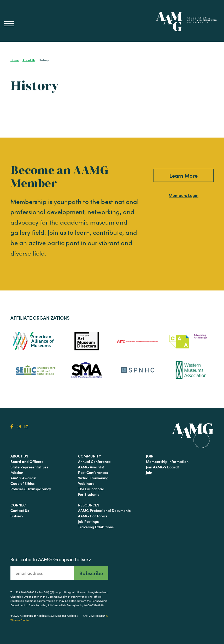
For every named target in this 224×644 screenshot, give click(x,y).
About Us (29, 60)
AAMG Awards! (23, 478)
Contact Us (20, 510)
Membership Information (167, 461)
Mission (17, 472)
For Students (89, 494)
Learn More (184, 175)
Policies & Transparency (31, 489)
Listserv (17, 516)
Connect (19, 505)
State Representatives (29, 467)
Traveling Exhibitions (96, 527)
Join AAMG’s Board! (162, 467)
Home (15, 60)
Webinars (86, 483)
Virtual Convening (93, 478)
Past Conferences (93, 472)
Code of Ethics (22, 483)
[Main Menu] (9, 23)
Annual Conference (94, 461)
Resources (89, 505)
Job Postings (88, 521)
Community (90, 456)
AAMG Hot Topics (93, 516)
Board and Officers (27, 461)
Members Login (184, 195)
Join (150, 456)
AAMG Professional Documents (104, 510)
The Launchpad (91, 489)
